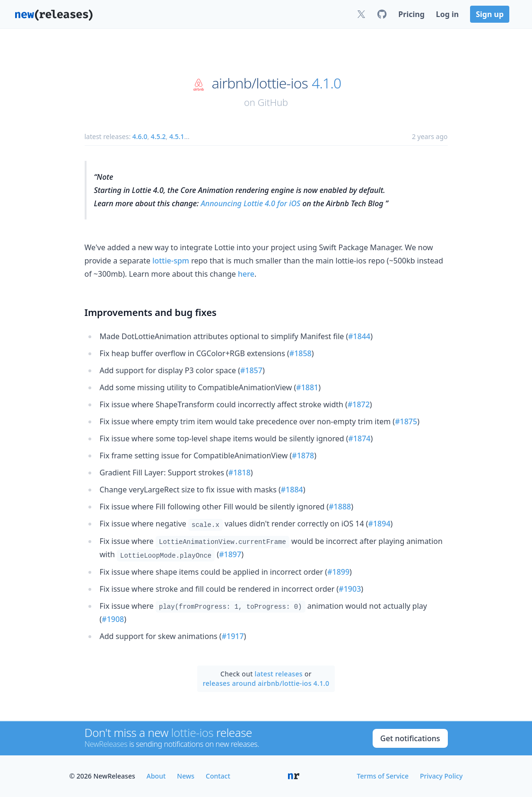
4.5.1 (177, 136)
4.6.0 (140, 136)
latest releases (279, 674)
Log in (447, 14)
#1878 (303, 455)
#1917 (233, 636)
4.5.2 (158, 136)
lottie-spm (171, 261)
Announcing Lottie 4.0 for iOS (251, 203)
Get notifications (410, 738)
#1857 (251, 370)
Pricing (411, 14)
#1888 (340, 507)
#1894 (379, 524)
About (156, 776)
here (246, 274)
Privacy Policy (441, 776)
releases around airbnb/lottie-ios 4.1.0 (266, 683)
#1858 (301, 353)
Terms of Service (383, 776)
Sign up (490, 14)
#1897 (230, 554)
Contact (218, 776)
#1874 (360, 438)
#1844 (359, 336)
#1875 (406, 421)
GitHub (273, 102)
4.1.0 (326, 83)
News (186, 776)
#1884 (292, 490)
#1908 (113, 619)
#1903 (350, 589)
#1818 (240, 473)
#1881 (307, 387)
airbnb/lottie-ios (260, 83)
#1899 (338, 572)
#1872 (359, 404)
